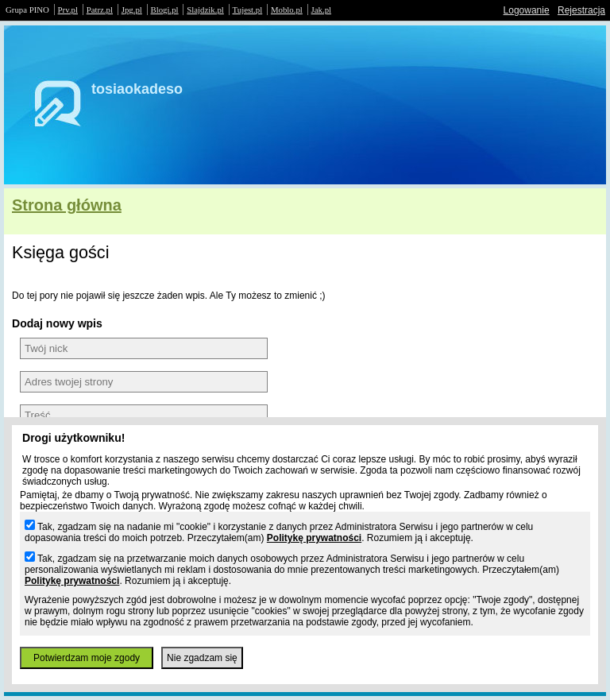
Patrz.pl (100, 10)
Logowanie (527, 10)
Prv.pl (68, 10)
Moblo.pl (287, 10)
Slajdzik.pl (205, 10)
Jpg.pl (132, 10)
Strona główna (67, 205)
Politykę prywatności (314, 538)
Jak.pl (322, 10)
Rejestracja (581, 10)
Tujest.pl (248, 10)
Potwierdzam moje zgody (87, 658)
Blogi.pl (165, 10)
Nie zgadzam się (202, 658)
